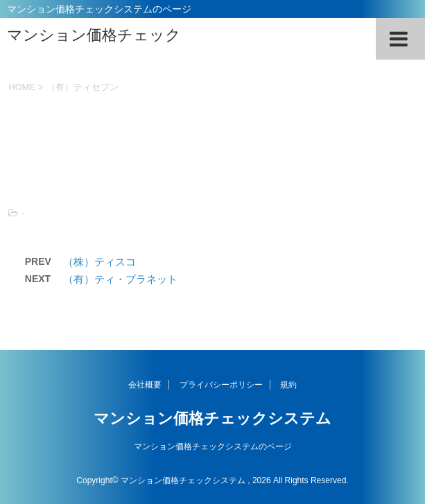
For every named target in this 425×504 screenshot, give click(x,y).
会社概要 (145, 385)
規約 (288, 385)
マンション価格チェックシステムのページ (213, 446)
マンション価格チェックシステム (212, 418)
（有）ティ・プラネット (120, 279)
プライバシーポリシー (221, 385)
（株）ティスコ (99, 262)
